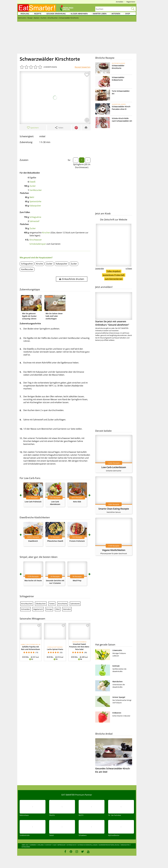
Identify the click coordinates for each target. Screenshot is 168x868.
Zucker (33, 186)
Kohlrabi (116, 666)
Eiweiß (32, 182)
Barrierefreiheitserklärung (109, 845)
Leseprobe (100, 268)
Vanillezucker (36, 190)
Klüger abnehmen (79, 14)
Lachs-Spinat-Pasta (55, 649)
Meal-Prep (77, 580)
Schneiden (26, 609)
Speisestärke (35, 201)
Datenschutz (71, 845)
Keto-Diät (77, 502)
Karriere (33, 845)
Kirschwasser (36, 240)
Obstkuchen (41, 604)
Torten (52, 604)
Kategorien (26, 847)
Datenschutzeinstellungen (88, 845)
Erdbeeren (117, 713)
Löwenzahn (117, 650)
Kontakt (48, 845)
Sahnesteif (34, 221)
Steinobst (67, 609)
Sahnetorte (75, 604)
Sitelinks (41, 845)
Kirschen (46, 233)
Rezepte (38, 14)
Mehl (32, 197)
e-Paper (129, 268)
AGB (54, 845)
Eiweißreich (33, 541)
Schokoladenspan (38, 244)
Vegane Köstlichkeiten (114, 550)
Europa (49, 609)
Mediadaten (125, 845)
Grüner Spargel (119, 697)
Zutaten (24, 160)
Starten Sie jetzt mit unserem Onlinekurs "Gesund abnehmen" (114, 309)
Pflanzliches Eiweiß (55, 541)
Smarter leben (100, 14)
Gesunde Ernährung (56, 14)
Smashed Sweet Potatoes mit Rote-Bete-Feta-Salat (79, 647)
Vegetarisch (38, 609)
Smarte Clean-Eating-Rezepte (114, 509)
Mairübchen (117, 682)
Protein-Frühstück (77, 541)
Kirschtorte (63, 604)
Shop (128, 14)
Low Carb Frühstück (33, 502)
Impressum (61, 845)
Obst (58, 609)
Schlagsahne (35, 217)
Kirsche (39, 264)
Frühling (25, 14)
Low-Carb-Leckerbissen (114, 467)
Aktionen (116, 14)
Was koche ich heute (33, 580)
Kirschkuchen (27, 604)
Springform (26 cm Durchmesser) (82, 166)
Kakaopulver (35, 206)
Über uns (25, 845)
